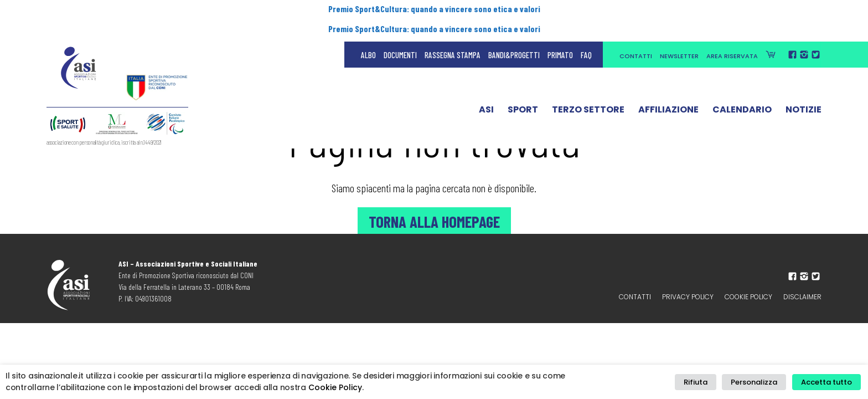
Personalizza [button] (759, 382)
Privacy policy (688, 297)
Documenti (400, 33)
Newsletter (679, 34)
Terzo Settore (588, 90)
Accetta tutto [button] (828, 382)
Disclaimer (802, 297)
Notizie (804, 90)
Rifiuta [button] (705, 382)
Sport (523, 90)
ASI (486, 90)
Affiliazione (668, 90)
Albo (368, 33)
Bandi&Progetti (514, 33)
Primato (560, 33)
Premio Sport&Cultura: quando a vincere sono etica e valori (434, 9)
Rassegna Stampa (453, 33)
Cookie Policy (748, 297)
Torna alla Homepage (434, 221)
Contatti (636, 34)
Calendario (742, 90)
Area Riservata (732, 34)
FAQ (586, 33)
